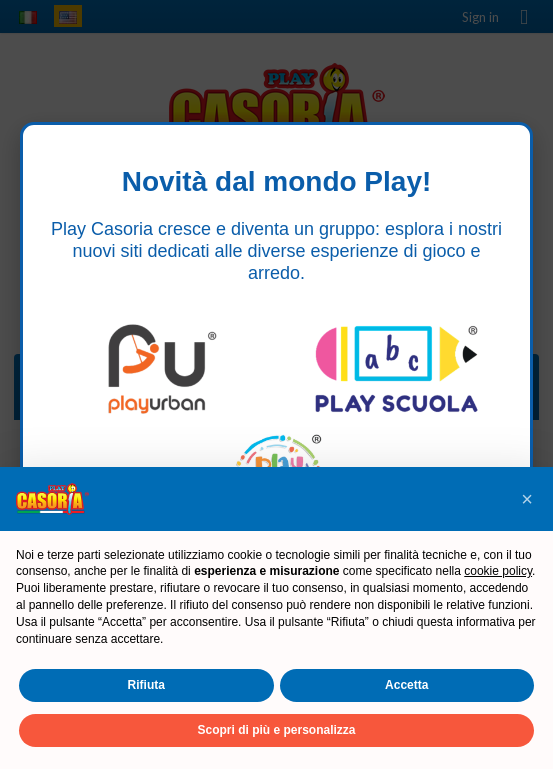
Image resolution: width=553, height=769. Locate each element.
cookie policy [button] (498, 571)
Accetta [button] (406, 685)
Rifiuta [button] (146, 685)
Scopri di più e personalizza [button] (276, 730)
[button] (527, 499)
